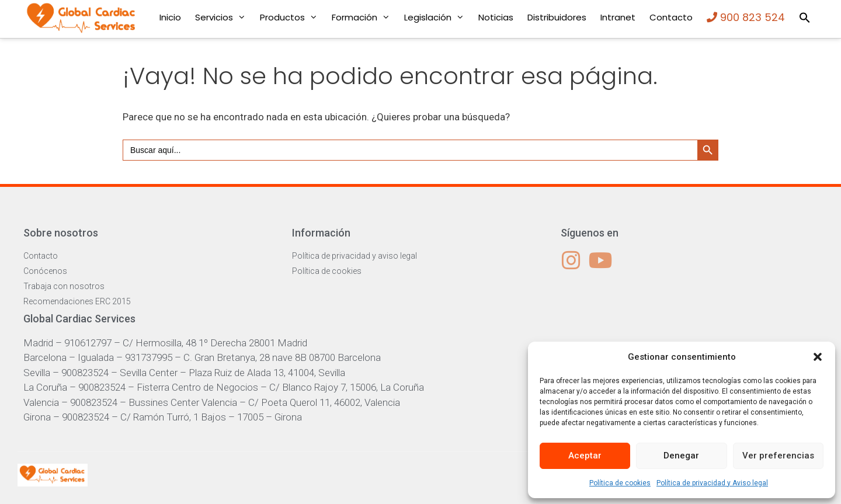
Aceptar (585, 456)
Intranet (618, 17)
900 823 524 (746, 17)
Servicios (224, 18)
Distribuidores (557, 17)
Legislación (438, 18)
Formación (364, 18)
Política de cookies (620, 483)
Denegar (681, 456)
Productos (292, 18)
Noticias (496, 17)
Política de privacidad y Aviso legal (712, 483)
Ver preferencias (778, 456)
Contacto (671, 17)
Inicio (170, 17)
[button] (818, 357)
